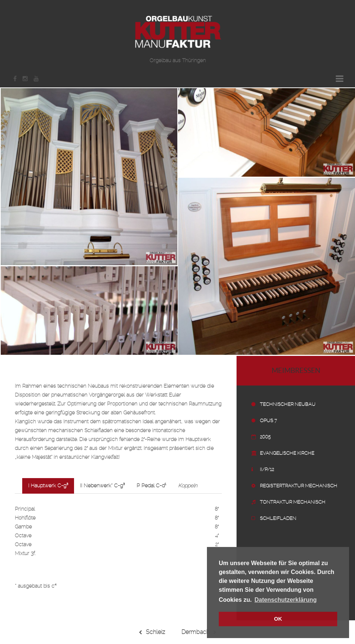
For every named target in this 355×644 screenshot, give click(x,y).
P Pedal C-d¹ (151, 486)
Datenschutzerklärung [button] (286, 600)
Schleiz (152, 632)
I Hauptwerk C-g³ (48, 486)
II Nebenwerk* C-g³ (102, 486)
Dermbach (199, 632)
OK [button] (278, 619)
